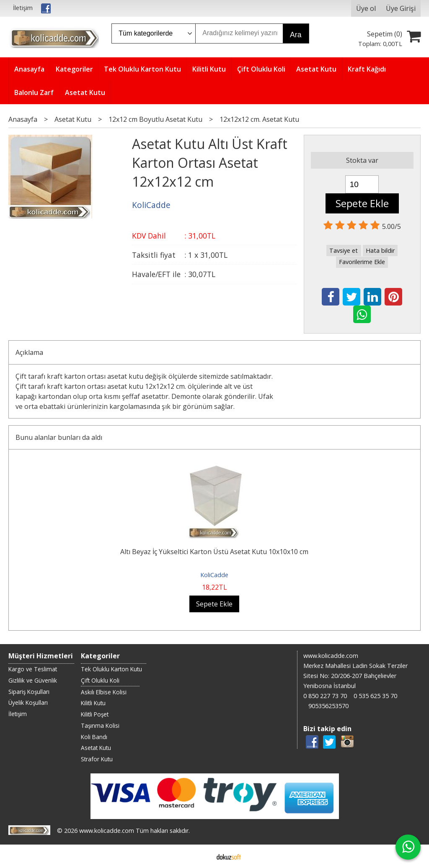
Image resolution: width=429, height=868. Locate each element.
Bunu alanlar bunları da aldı (59, 437)
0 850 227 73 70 (325, 696)
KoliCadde (214, 575)
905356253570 (328, 706)
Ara (296, 35)
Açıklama (29, 352)
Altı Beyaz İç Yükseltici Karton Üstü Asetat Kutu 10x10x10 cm (214, 552)
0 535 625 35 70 (375, 696)
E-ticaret (201, 856)
